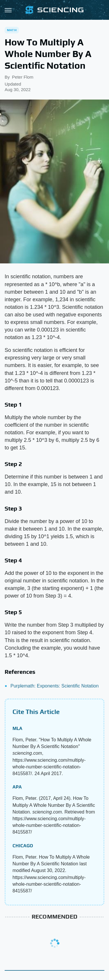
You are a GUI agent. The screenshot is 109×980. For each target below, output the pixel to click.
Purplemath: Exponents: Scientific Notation (54, 686)
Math (12, 30)
